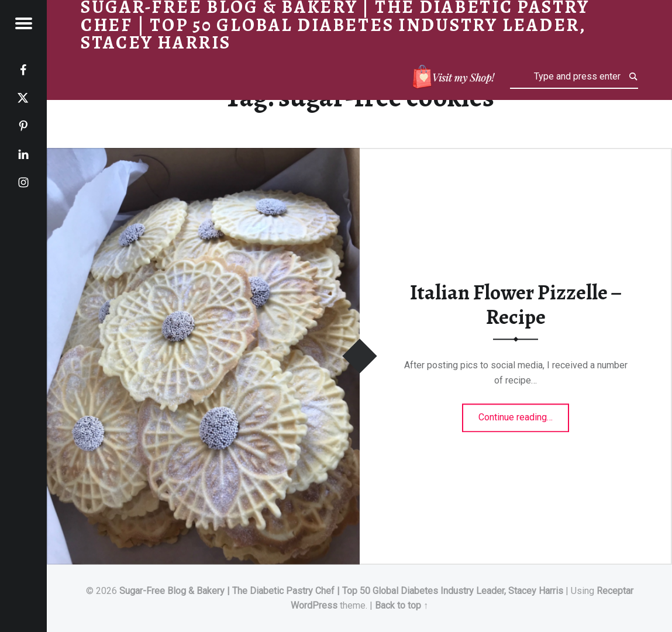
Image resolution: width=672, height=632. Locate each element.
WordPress (314, 605)
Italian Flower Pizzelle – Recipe (516, 305)
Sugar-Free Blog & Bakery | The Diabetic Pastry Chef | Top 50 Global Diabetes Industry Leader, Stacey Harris (341, 591)
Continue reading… (524, 414)
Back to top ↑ (402, 605)
